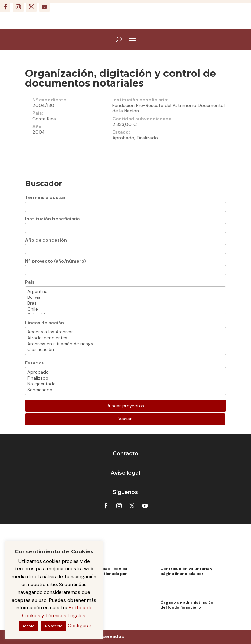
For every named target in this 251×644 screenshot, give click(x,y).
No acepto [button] (54, 626)
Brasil (125, 303)
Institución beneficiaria (52, 219)
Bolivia (125, 297)
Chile (125, 309)
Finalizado (125, 378)
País (30, 282)
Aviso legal (125, 473)
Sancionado (125, 390)
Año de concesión (46, 240)
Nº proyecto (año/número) (56, 261)
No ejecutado (125, 384)
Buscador (44, 184)
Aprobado (125, 372)
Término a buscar (45, 197)
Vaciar (125, 419)
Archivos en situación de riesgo (125, 344)
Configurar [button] (79, 626)
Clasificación (125, 350)
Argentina (125, 292)
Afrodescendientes (125, 338)
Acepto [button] (28, 626)
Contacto (125, 454)
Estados (35, 363)
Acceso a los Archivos (125, 332)
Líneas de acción (45, 323)
